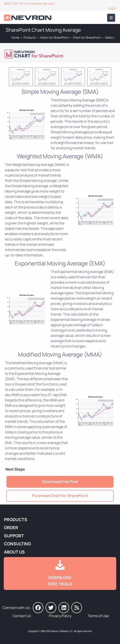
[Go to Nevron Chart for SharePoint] (60, 54)
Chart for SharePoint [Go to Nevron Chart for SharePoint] (87, 37)
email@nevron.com (41, 3)
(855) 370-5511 (14, 3)
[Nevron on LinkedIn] (64, 608)
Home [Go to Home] (15, 37)
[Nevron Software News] (77, 608)
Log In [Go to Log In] (112, 8)
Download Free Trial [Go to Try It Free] (60, 482)
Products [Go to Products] (30, 37)
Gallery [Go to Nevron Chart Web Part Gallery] (110, 37)
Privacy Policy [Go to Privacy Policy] (60, 616)
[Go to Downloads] (60, 573)
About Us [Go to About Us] (14, 552)
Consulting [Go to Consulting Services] (17, 544)
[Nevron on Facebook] (38, 608)
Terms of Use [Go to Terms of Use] (98, 616)
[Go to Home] (28, 18)
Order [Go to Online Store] (11, 528)
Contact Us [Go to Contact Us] (22, 616)
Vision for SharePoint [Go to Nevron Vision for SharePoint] (54, 37)
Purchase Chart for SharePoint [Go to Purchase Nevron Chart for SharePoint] (60, 496)
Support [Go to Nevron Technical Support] (14, 536)
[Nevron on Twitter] (51, 608)
